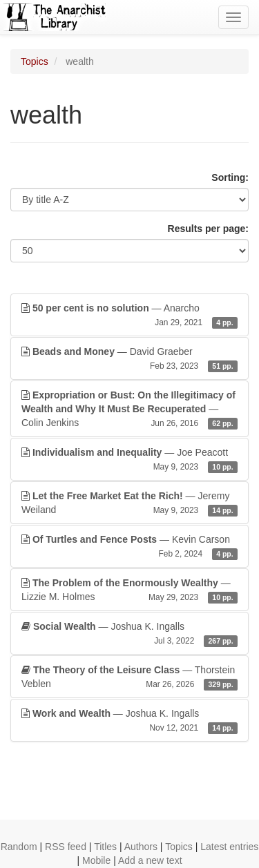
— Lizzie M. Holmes (129, 590)
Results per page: (208, 229)
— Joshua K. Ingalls (129, 634)
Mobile (96, 860)
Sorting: (230, 177)
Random (19, 847)
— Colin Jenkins (129, 409)
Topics (35, 61)
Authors (141, 847)
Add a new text (150, 860)
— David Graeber (129, 359)
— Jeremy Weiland (129, 503)
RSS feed (66, 847)
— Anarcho (129, 316)
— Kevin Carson (129, 547)
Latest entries (229, 847)
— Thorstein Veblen (129, 677)
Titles (105, 847)
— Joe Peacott (129, 460)
